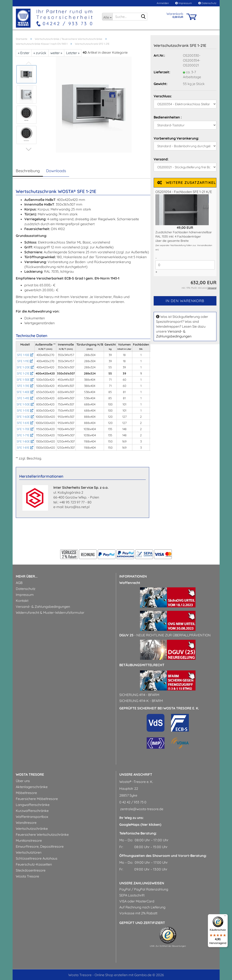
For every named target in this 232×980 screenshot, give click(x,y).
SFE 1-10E (25, 355)
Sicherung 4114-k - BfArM (141, 701)
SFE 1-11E (25, 361)
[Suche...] (107, 17)
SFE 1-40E (25, 392)
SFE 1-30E (25, 380)
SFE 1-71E (25, 435)
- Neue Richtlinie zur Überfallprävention (165, 635)
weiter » (56, 53)
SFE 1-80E (25, 441)
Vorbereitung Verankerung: (176, 138)
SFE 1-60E (25, 417)
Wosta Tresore (27, 876)
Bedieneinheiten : (168, 117)
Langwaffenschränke (33, 805)
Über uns (23, 781)
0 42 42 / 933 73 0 (133, 802)
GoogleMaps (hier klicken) (140, 824)
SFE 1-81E (25, 448)
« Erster (24, 53)
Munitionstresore (29, 840)
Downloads (56, 171)
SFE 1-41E (25, 398)
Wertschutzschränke (32, 829)
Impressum (184, 3)
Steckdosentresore (31, 870)
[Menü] (225, 917)
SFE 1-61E (25, 423)
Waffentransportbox (32, 817)
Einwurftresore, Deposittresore (40, 846)
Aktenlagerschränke (32, 787)
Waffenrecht (130, 583)
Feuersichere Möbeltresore (37, 799)
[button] (29, 149)
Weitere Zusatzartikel (187, 182)
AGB (19, 583)
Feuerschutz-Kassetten (34, 864)
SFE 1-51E (25, 411)
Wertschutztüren (29, 852)
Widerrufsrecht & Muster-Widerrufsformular (50, 612)
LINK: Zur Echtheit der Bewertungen (168, 946)
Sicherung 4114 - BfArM (139, 695)
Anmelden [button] (162, 3)
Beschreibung (28, 171)
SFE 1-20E (25, 367)
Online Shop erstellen (111, 975)
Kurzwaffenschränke (32, 811)
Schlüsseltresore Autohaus (37, 858)
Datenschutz (207, 3)
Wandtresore (26, 823)
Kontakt (22, 601)
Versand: (161, 159)
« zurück (40, 53)
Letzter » (73, 53)
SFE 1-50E (25, 404)
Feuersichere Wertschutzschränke (42, 834)
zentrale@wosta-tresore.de (141, 809)
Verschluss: (163, 96)
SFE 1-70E (25, 429)
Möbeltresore (26, 793)
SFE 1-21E (25, 373)
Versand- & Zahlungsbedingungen (43, 607)
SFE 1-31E (25, 386)
